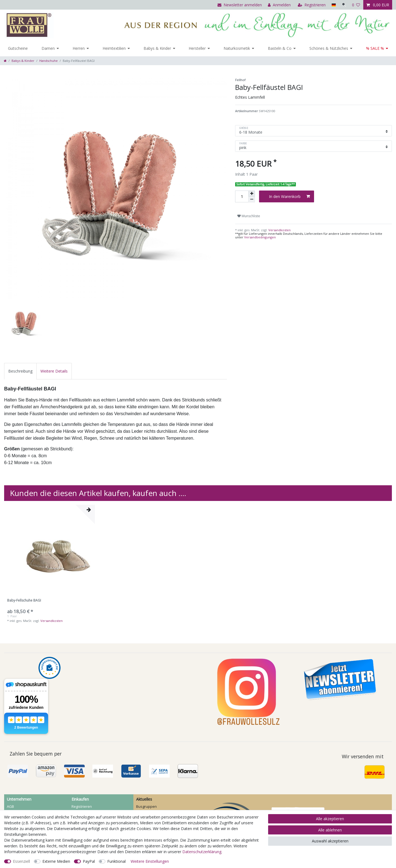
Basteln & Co (280, 48)
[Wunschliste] (356, 5)
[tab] (20, 371)
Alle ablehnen (330, 830)
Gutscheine (18, 48)
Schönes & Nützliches (329, 48)
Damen (48, 48)
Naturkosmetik (237, 48)
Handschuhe (49, 61)
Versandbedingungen (260, 237)
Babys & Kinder (157, 48)
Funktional (116, 861)
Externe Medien (56, 861)
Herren (79, 48)
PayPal (89, 861)
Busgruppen (146, 806)
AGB (10, 806)
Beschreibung (20, 371)
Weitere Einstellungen (150, 861)
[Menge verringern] (252, 199)
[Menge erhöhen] (252, 194)
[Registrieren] (311, 5)
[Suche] (343, 5)
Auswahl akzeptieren (330, 841)
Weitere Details (54, 371)
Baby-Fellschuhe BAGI (24, 601)
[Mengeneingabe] (242, 196)
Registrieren (82, 806)
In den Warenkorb (289, 196)
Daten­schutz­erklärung (202, 852)
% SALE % (375, 48)
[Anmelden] (278, 5)
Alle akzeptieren (330, 819)
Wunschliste (249, 216)
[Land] (333, 5)
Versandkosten (279, 230)
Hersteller (197, 48)
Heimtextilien (114, 48)
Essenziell (21, 861)
